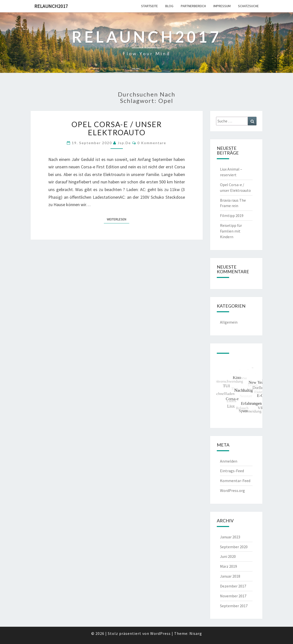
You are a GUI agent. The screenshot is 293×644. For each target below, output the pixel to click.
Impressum (222, 6)
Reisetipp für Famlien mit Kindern (231, 231)
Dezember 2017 (233, 586)
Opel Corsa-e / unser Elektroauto (117, 128)
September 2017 (234, 606)
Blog (169, 6)
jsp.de (124, 143)
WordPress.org (232, 490)
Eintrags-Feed (232, 471)
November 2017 (233, 596)
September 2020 (234, 547)
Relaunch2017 (51, 6)
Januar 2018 (230, 576)
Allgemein (229, 322)
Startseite (149, 6)
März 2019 (229, 566)
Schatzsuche (248, 6)
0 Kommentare (152, 143)
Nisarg (196, 633)
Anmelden (229, 461)
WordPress (160, 633)
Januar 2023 (230, 537)
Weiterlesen (118, 219)
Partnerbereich (193, 6)
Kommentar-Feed (235, 481)
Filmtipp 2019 (232, 215)
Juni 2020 (228, 556)
